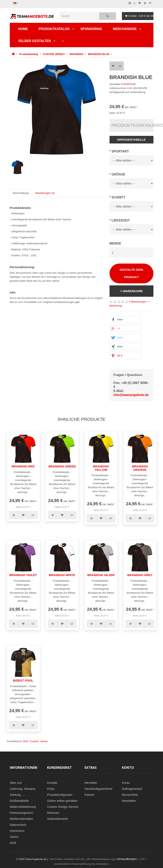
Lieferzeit (121, 220)
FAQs (51, 789)
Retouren (53, 813)
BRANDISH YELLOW (101, 468)
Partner (89, 795)
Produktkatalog (54, 29)
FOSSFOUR (128, 84)
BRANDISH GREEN (62, 466)
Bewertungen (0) (45, 193)
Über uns (16, 783)
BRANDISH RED (23, 466)
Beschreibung (21, 193)
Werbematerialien (21, 819)
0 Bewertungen (138, 302)
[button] (125, 320)
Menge (115, 243)
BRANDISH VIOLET (23, 575)
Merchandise (125, 29)
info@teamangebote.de (131, 395)
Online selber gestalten (62, 801)
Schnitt (118, 197)
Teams (14, 837)
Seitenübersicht (57, 819)
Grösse (118, 174)
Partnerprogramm (22, 813)
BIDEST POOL (23, 680)
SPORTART (120, 151)
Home (23, 29)
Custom (34, 741)
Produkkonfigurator (60, 795)
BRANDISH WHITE (62, 575)
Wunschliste (130, 795)
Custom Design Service (63, 807)
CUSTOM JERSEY (54, 54)
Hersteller (91, 783)
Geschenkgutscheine (99, 789)
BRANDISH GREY (140, 575)
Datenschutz (18, 825)
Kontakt (52, 783)
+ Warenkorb (131, 291)
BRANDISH (77, 54)
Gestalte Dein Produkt (131, 273)
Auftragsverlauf (132, 789)
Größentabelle (131, 140)
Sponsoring (91, 29)
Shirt (25, 741)
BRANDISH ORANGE (140, 468)
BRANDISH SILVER (101, 575)
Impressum (17, 831)
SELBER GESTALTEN (35, 41)
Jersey (44, 741)
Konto (126, 783)
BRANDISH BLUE (99, 54)
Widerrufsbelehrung (23, 807)
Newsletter (129, 801)
